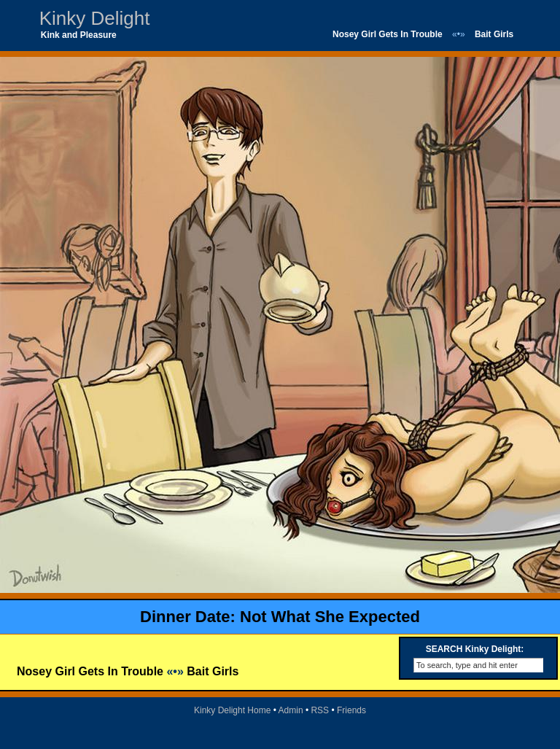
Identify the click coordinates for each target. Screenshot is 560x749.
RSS (320, 710)
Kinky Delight (95, 18)
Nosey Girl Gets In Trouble (388, 34)
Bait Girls (494, 34)
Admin (291, 710)
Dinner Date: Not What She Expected (280, 617)
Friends (351, 710)
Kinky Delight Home (232, 710)
